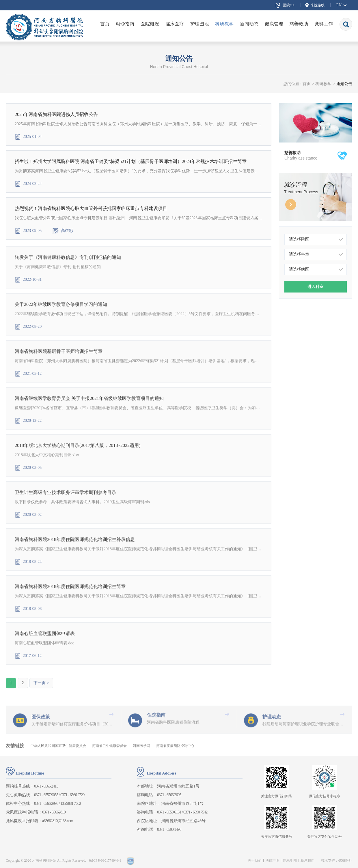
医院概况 (150, 24)
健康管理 (274, 24)
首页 (105, 24)
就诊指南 (125, 24)
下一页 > (41, 692)
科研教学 (224, 24)
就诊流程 (296, 185)
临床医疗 (175, 24)
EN (339, 5)
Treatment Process (301, 192)
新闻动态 (249, 24)
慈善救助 (299, 24)
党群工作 (324, 24)
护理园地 (199, 24)
